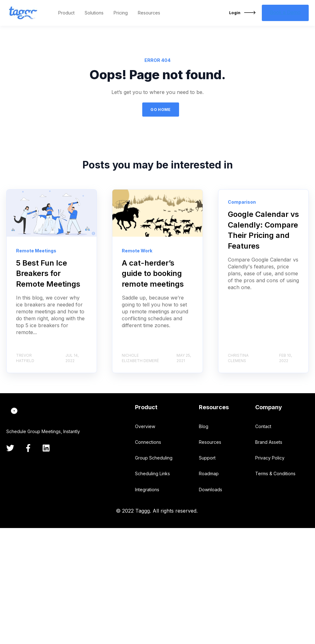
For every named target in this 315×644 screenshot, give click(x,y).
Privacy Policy (270, 458)
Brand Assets (269, 442)
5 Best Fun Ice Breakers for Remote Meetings (48, 273)
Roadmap (209, 473)
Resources (210, 442)
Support (207, 458)
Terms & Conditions (275, 473)
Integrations (147, 490)
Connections (148, 442)
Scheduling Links (152, 473)
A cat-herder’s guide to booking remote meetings (153, 273)
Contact (263, 426)
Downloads (211, 490)
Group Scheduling (154, 458)
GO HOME (161, 110)
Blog (204, 426)
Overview (145, 426)
